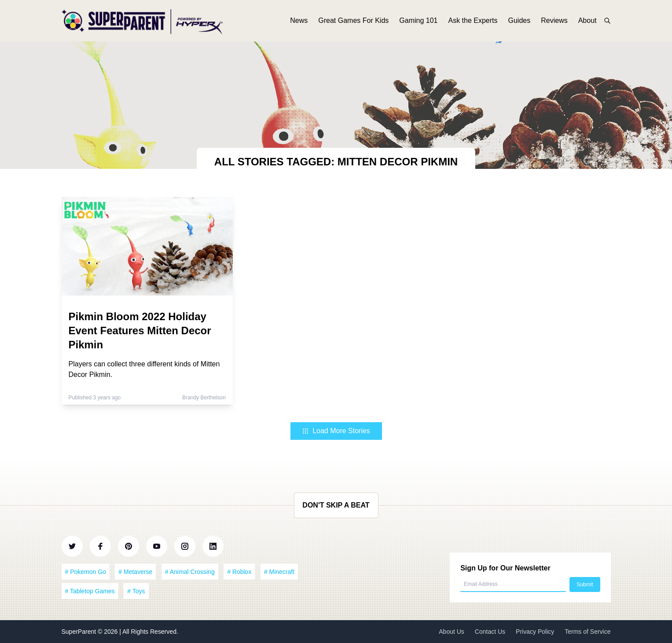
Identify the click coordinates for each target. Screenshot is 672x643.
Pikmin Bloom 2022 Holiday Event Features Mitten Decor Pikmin (140, 331)
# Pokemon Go (86, 572)
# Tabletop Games (90, 591)
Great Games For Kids (353, 21)
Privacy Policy (535, 632)
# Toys (136, 591)
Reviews (554, 21)
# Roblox (239, 572)
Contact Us (490, 632)
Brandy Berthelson (204, 398)
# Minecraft (279, 572)
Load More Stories (336, 431)
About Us (452, 632)
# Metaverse (135, 572)
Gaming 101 (418, 21)
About (588, 21)
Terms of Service (588, 632)
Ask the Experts (473, 21)
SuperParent (80, 632)
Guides (520, 21)
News (299, 21)
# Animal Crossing (190, 572)
